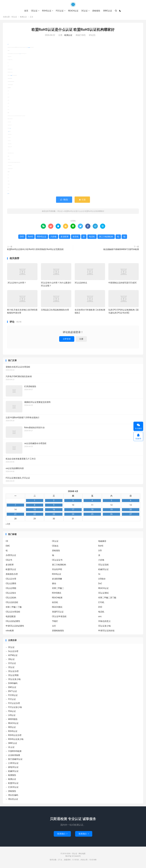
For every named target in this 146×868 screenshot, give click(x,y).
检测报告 (12, 776)
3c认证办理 (13, 652)
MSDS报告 (13, 720)
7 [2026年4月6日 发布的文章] (15, 506)
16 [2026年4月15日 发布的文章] (54, 511)
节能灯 (55, 622)
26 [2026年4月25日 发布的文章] (111, 515)
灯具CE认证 (13, 788)
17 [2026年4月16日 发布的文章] (73, 511)
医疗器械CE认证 (15, 760)
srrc (100, 618)
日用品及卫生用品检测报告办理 (55, 311)
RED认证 (12, 728)
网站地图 (82, 855)
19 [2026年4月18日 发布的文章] (111, 511)
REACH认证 (73, 11)
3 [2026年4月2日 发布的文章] (73, 502)
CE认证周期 (11, 589)
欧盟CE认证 (11, 570)
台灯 (54, 627)
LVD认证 (12, 716)
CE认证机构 (11, 599)
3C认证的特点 (81, 284)
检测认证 (23, 18)
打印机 (101, 603)
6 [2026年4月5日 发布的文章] (131, 502)
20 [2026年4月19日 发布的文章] (131, 511)
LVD (100, 552)
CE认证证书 (57, 561)
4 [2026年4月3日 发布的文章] (92, 502)
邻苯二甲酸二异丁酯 (107, 599)
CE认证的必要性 (13, 622)
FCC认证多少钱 (15, 708)
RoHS (8, 45)
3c (99, 575)
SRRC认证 (108, 11)
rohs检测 (10, 632)
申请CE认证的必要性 (15, 627)
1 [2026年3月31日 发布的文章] (35, 502)
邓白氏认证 (13, 800)
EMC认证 (12, 688)
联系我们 (62, 835)
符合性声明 (57, 570)
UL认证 (11, 748)
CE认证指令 (11, 594)
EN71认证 (13, 692)
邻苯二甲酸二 (58, 589)
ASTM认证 (13, 656)
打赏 (82, 201)
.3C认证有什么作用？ (17, 284)
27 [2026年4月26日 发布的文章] (131, 515)
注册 (81, 340)
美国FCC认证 (58, 613)
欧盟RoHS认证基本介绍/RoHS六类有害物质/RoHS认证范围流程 (35, 250)
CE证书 (9, 561)
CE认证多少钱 (104, 627)
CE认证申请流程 (59, 618)
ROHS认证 (47, 11)
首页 (26, 11)
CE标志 (55, 547)
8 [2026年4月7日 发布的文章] (35, 506)
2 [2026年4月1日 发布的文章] (54, 502)
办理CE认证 (11, 556)
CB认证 (11, 660)
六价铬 (29, 48)
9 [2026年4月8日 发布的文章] (54, 506)
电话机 (10, 129)
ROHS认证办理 (15, 736)
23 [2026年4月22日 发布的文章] (54, 515)
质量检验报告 (58, 632)
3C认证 (84, 11)
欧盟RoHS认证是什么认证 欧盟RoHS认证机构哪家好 (73, 31)
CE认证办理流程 (13, 613)
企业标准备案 (14, 756)
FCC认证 (60, 11)
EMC (8, 547)
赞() (64, 201)
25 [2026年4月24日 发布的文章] (92, 515)
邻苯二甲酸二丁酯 (14, 608)
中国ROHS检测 (15, 752)
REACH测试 (57, 608)
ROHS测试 (57, 594)
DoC (100, 585)
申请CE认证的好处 (106, 632)
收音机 (9, 132)
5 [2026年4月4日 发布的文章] (111, 502)
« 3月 (8, 525)
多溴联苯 (29, 48)
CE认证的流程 (12, 603)
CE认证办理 (11, 580)
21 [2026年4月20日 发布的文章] (15, 515)
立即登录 (67, 340)
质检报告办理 (12, 575)
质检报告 (96, 11)
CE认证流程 (103, 566)
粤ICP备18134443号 (73, 857)
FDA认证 (12, 712)
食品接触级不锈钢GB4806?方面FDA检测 (121, 250)
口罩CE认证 (13, 764)
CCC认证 (12, 664)
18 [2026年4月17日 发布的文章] (92, 511)
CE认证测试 (103, 594)
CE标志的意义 (104, 622)
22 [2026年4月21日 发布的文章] (35, 515)
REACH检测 (57, 599)
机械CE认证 (103, 570)
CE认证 (73, 4)
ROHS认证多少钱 (16, 740)
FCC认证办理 (14, 704)
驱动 (54, 585)
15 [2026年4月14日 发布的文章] (35, 511)
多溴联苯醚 (57, 580)
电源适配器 (11, 618)
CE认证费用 (11, 585)
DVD (20, 55)
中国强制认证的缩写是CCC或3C (122, 284)
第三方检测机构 (11, 76)
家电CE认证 (13, 768)
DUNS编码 (13, 684)
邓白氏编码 (13, 796)
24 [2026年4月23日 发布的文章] (73, 515)
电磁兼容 (102, 542)
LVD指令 (102, 580)
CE (7, 542)
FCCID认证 (13, 696)
